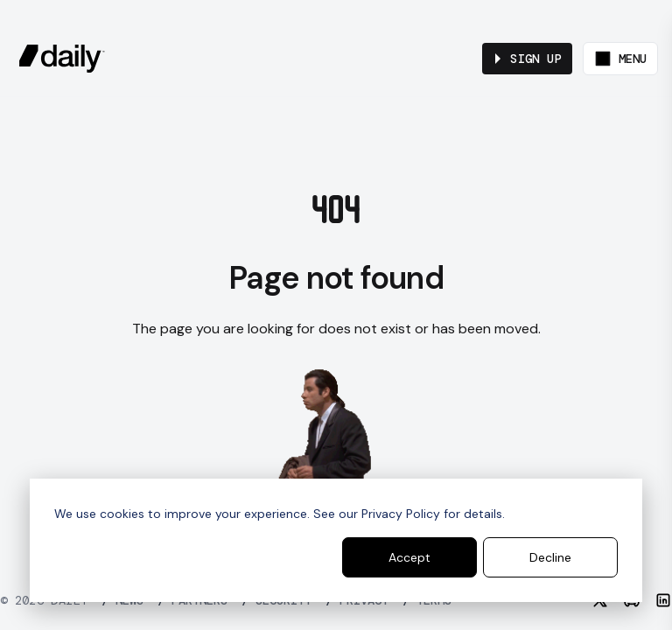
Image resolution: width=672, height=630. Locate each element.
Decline (550, 557)
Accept (409, 557)
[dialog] (336, 540)
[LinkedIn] (663, 600)
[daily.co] (62, 59)
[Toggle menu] (620, 59)
